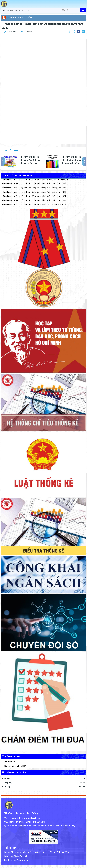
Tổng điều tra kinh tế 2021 (14, 766)
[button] (83, 32)
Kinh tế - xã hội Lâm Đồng (21, 18)
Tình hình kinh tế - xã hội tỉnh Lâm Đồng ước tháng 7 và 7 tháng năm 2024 (34, 194)
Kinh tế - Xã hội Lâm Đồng (17, 176)
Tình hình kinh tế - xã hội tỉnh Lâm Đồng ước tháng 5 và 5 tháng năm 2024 (34, 202)
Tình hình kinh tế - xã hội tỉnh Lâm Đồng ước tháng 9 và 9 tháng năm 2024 (34, 185)
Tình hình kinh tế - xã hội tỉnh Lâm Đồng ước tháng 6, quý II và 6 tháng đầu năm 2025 (72, 160)
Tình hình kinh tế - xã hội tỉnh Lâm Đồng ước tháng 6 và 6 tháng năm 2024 (34, 198)
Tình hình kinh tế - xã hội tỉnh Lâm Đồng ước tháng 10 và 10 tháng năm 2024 (35, 181)
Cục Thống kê (9, 761)
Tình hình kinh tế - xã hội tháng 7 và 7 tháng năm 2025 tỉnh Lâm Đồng (30, 160)
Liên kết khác (10, 756)
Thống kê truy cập (13, 772)
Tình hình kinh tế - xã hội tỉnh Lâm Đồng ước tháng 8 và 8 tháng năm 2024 (34, 190)
